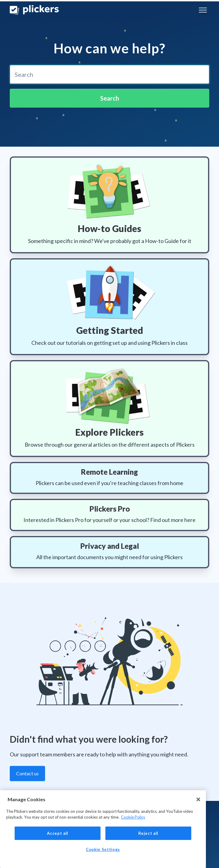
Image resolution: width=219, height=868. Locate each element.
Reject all (148, 833)
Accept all (58, 833)
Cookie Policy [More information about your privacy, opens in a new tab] (133, 817)
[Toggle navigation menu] (203, 10)
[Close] (198, 799)
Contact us (27, 773)
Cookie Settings (103, 849)
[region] (103, 829)
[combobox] (109, 74)
